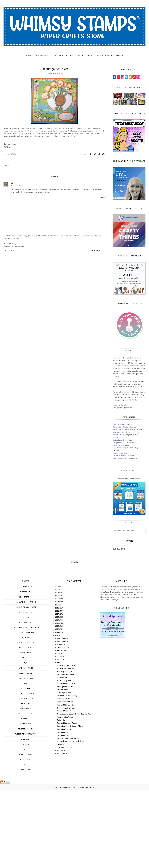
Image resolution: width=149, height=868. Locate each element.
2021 (57, 680)
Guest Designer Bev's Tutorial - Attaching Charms (75, 792)
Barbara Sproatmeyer (120, 427)
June (59, 734)
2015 (57, 698)
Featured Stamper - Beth (66, 762)
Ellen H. (26, 736)
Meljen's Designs (26, 792)
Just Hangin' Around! (65, 825)
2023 (57, 674)
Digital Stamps (26, 726)
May (59, 737)
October (60, 722)
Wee (26, 827)
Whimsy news (26, 837)
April (59, 740)
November (61, 719)
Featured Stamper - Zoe (66, 783)
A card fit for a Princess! (66, 746)
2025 (57, 668)
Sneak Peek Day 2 (64, 810)
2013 (57, 704)
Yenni (26, 842)
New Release (26, 802)
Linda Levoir (26, 787)
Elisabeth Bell (26, 731)
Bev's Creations (26, 675)
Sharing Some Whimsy (65, 765)
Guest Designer (26, 751)
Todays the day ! (63, 798)
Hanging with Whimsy (65, 795)
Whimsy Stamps (119, 374)
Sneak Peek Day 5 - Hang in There (70, 804)
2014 (57, 701)
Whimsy (73, 136)
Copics (26, 695)
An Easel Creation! (64, 789)
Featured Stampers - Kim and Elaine (70, 819)
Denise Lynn (117, 440)
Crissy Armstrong (119, 424)
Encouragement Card (65, 780)
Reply (103, 197)
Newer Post (11, 250)
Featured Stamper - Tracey (67, 801)
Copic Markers (26, 690)
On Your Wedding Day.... (66, 786)
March (60, 828)
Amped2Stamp (26, 670)
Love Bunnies (62, 756)
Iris (26, 761)
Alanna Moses (26, 665)
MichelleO (26, 797)
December (61, 716)
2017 (57, 692)
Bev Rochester (118, 429)
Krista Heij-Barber (119, 456)
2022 (57, 677)
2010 (57, 713)
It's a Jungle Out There (65, 753)
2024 (57, 671)
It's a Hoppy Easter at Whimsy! (68, 816)
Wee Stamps (117, 458)
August (60, 728)
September (61, 725)
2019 (57, 686)
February (61, 831)
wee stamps (26, 848)
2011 (57, 710)
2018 (57, 689)
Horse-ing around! (64, 777)
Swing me (61, 822)
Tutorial (26, 822)
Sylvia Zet (26, 817)
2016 (57, 695)
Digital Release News (26, 721)
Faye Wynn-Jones (119, 448)
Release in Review (26, 807)
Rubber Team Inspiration (26, 812)
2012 (57, 707)
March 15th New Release (129, 479)
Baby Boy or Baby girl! (65, 749)
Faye (26, 741)
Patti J (12, 183)
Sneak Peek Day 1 (64, 813)
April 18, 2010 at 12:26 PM (18, 186)
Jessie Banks (26, 766)
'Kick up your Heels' (64, 771)
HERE (135, 400)
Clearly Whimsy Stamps (26, 685)
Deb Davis (26, 716)
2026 (57, 665)
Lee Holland (26, 782)
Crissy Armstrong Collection (26, 705)
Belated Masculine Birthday (67, 774)
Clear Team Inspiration (26, 680)
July (59, 731)
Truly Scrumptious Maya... (67, 743)
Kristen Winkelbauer (26, 776)
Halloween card (26, 756)
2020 (57, 683)
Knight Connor (62, 768)
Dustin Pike (117, 445)
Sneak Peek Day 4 (64, 807)
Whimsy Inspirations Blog (69, 865)
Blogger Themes (89, 865)
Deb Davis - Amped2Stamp (123, 432)
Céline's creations (26, 710)
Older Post (98, 250)
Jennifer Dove (118, 453)
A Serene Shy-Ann (64, 758)
